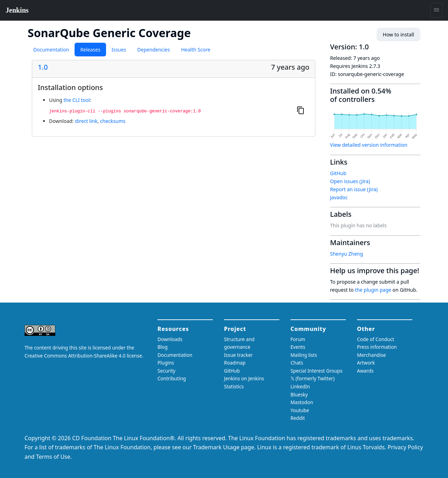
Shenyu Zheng (346, 254)
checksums (113, 121)
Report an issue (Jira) (354, 189)
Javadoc (339, 197)
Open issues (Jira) (350, 181)
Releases (90, 50)
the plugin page (373, 290)
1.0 (43, 67)
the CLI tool (76, 100)
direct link (86, 121)
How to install (398, 34)
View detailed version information (369, 145)
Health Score (195, 50)
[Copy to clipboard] (301, 110)
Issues (119, 50)
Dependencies (153, 50)
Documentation (51, 50)
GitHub (338, 173)
